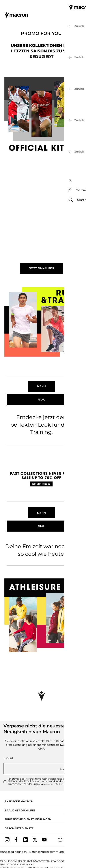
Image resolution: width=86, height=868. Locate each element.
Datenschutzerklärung (23, 784)
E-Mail (8, 758)
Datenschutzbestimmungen (48, 852)
